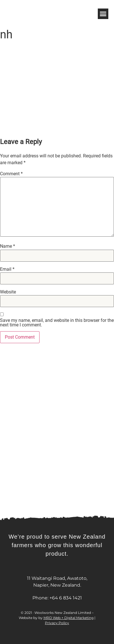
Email (7, 269)
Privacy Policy (57, 623)
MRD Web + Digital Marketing (69, 618)
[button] (103, 14)
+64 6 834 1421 (66, 598)
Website (8, 292)
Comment (11, 174)
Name (8, 246)
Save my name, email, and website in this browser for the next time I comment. (57, 323)
